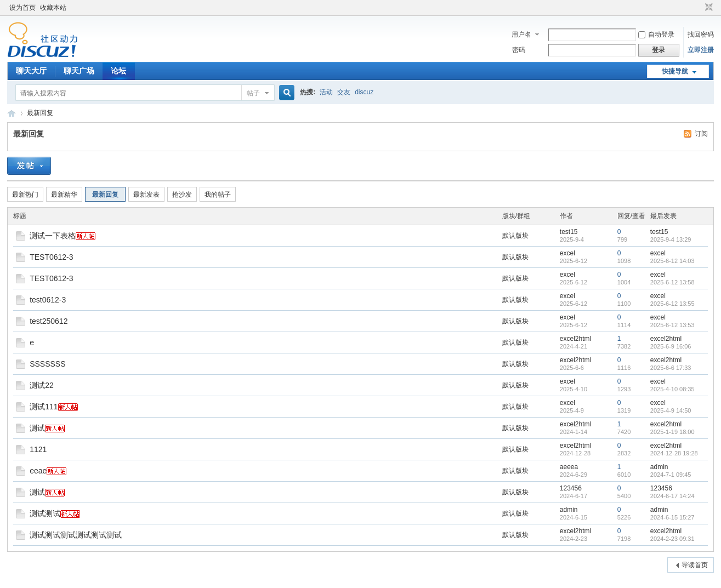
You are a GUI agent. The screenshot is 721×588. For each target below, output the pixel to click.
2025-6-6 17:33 (671, 368)
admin (659, 467)
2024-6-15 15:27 (672, 517)
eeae (38, 471)
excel (567, 253)
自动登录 (656, 35)
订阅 (701, 134)
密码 (519, 50)
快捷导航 (675, 71)
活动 (326, 92)
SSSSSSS (47, 364)
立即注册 (701, 50)
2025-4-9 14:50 (671, 410)
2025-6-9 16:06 (671, 346)
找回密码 (701, 35)
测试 (37, 428)
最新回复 (40, 113)
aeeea (569, 467)
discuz (364, 92)
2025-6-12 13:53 (672, 325)
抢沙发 (182, 195)
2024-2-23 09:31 (672, 539)
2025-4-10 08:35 (672, 389)
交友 (344, 92)
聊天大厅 (31, 71)
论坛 (118, 71)
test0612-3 (48, 300)
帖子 (253, 93)
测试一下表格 (53, 236)
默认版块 (515, 236)
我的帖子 (218, 195)
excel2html (575, 339)
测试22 (42, 385)
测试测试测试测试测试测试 (76, 535)
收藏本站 (53, 8)
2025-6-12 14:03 (672, 261)
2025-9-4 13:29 (671, 239)
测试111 (44, 407)
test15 (569, 232)
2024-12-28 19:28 (674, 453)
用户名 (521, 35)
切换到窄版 (708, 8)
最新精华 (64, 195)
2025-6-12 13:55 (672, 304)
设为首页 (22, 8)
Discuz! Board (12, 113)
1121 (38, 449)
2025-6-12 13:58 (672, 282)
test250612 (49, 321)
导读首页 (695, 565)
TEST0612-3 (51, 257)
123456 (571, 488)
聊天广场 (79, 71)
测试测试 (45, 513)
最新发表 (146, 195)
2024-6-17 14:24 (672, 496)
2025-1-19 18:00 (672, 432)
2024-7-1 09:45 (671, 475)
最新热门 (25, 195)
